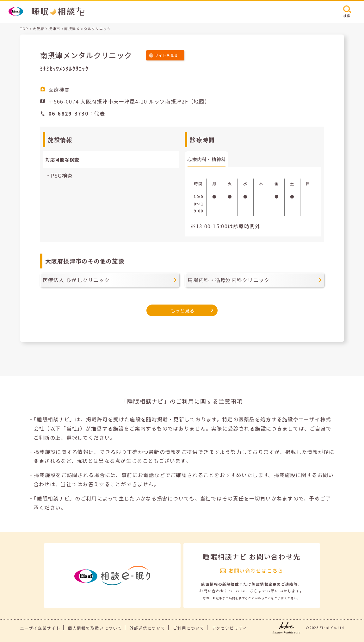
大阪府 (38, 28)
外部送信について (147, 628)
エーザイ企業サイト (40, 628)
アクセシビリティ (230, 628)
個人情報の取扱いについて (95, 628)
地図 (199, 101)
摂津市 (54, 28)
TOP (24, 28)
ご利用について (189, 628)
